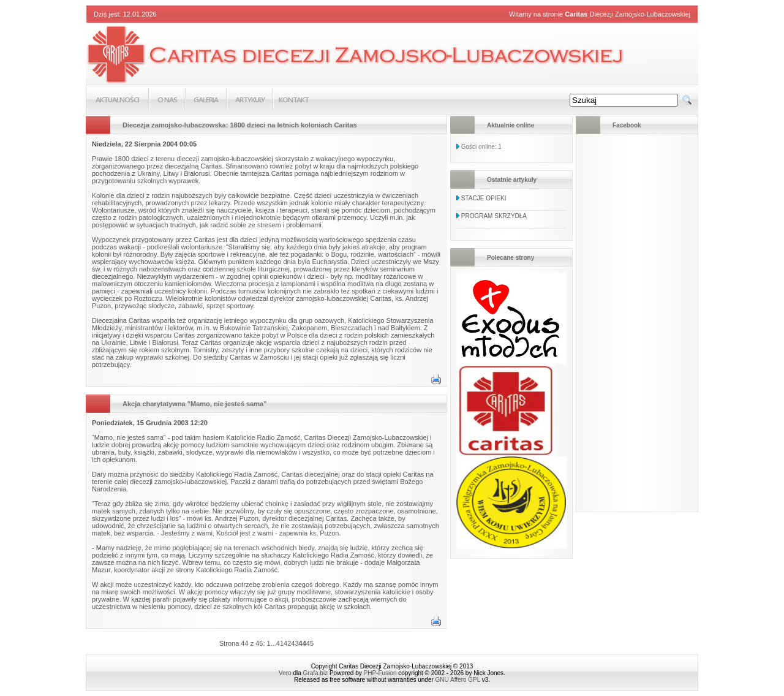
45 (310, 643)
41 (280, 643)
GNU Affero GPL (458, 680)
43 (295, 643)
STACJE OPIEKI (484, 198)
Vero (285, 673)
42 (287, 643)
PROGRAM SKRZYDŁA (494, 216)
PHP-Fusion (380, 673)
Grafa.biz (316, 673)
